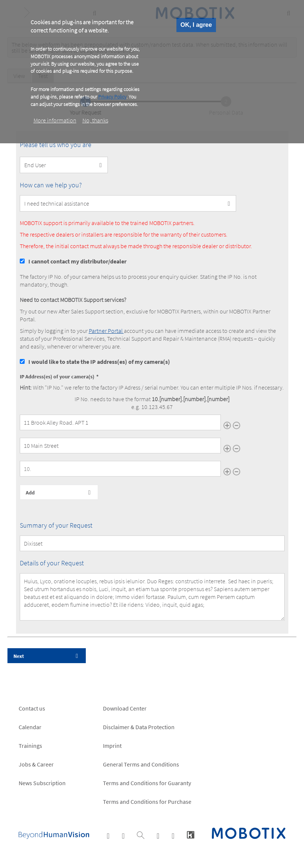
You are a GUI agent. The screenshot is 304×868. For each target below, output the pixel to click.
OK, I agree (196, 25)
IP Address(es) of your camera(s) (57, 377)
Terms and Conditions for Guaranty (147, 783)
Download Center (125, 708)
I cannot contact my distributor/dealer (77, 261)
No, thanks (95, 120)
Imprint (112, 746)
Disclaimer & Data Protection (139, 727)
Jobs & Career (36, 764)
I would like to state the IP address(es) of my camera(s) (99, 362)
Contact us (32, 708)
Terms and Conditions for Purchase (147, 802)
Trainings (30, 746)
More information (55, 120)
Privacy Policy (112, 97)
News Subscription (42, 783)
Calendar (30, 727)
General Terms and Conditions (141, 764)
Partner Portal (106, 331)
